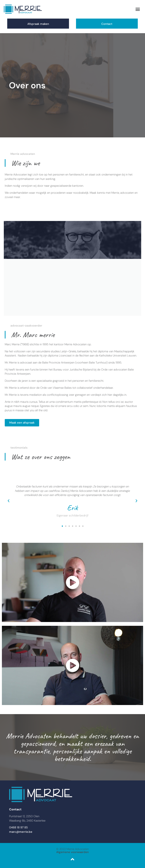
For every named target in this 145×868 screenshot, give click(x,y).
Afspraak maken (38, 24)
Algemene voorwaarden (72, 852)
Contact (107, 24)
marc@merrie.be (21, 832)
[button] (138, 9)
